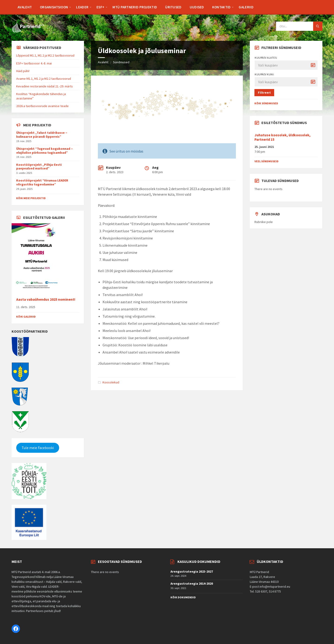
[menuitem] (25, 7)
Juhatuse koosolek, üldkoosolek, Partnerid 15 (283, 137)
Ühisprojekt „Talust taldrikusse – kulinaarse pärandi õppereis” (42, 135)
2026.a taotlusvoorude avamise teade (42, 106)
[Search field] (299, 26)
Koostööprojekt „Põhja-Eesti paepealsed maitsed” (39, 167)
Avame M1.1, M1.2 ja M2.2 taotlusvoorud (44, 79)
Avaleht (103, 62)
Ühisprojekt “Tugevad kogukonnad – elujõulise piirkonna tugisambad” (45, 151)
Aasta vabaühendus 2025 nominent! (46, 299)
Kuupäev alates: (266, 58)
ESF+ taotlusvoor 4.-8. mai (34, 63)
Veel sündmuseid (267, 161)
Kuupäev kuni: (264, 74)
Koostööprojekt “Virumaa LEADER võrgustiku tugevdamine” (42, 182)
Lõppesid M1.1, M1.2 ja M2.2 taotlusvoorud (45, 55)
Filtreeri (264, 92)
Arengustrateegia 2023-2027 (192, 571)
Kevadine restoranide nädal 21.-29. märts (45, 86)
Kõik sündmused (266, 103)
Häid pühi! (23, 71)
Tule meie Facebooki (38, 448)
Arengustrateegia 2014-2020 (192, 583)
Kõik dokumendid (183, 597)
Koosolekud (111, 382)
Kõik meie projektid (31, 198)
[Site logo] (28, 32)
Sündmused (121, 62)
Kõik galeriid (26, 317)
